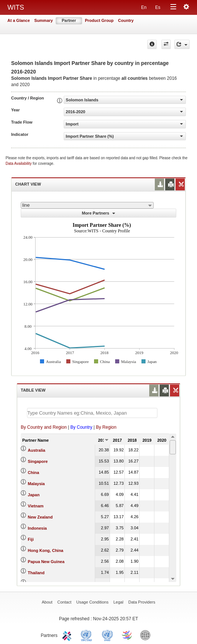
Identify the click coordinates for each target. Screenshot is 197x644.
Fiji (31, 539)
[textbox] (92, 413)
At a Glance (19, 20)
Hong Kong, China (46, 550)
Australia (36, 450)
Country (126, 20)
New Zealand (40, 517)
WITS (16, 7)
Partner (69, 20)
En (144, 7)
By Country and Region (44, 427)
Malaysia (36, 484)
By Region (106, 427)
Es (158, 7)
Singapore (38, 461)
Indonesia (37, 528)
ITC (68, 635)
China (34, 473)
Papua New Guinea (46, 562)
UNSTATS (107, 635)
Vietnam (36, 506)
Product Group (99, 20)
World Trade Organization (127, 635)
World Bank (147, 635)
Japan (34, 495)
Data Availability (19, 164)
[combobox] (87, 205)
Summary (44, 20)
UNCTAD (88, 635)
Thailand (36, 573)
